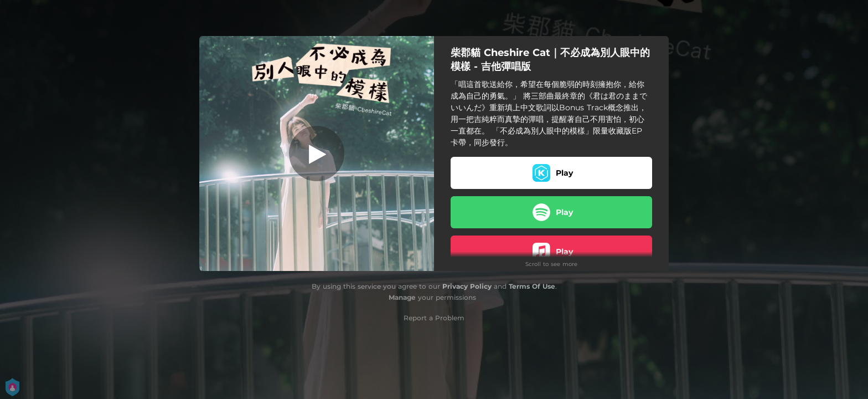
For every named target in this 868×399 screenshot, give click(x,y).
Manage (402, 297)
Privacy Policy (467, 286)
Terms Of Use (532, 286)
